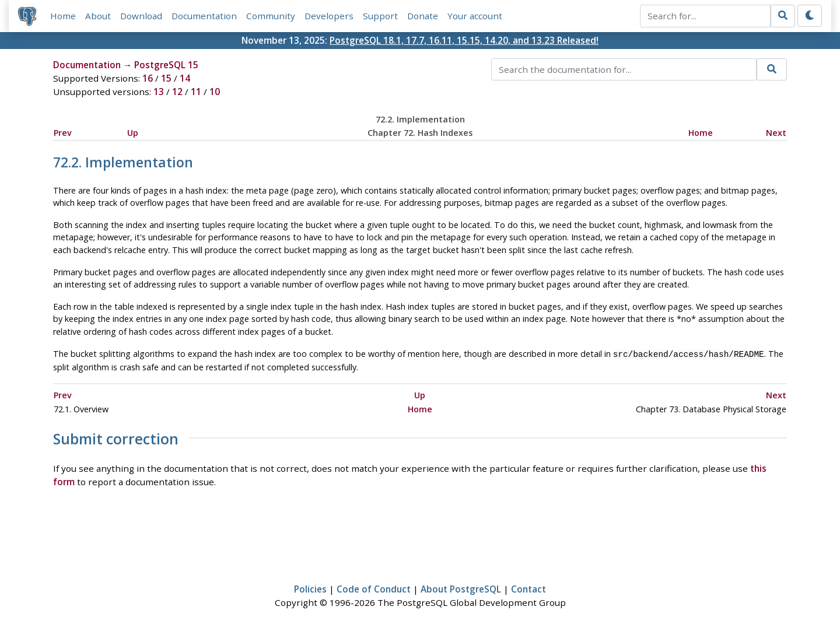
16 (148, 78)
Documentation (204, 16)
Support (380, 16)
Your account (475, 16)
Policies (310, 588)
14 (185, 78)
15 (166, 78)
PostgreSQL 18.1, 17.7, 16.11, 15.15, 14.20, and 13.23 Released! (464, 40)
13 (159, 92)
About (98, 16)
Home (63, 16)
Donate (423, 16)
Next (776, 133)
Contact (528, 588)
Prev (63, 133)
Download (141, 16)
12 (177, 92)
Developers (329, 16)
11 (196, 92)
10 (215, 92)
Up (133, 133)
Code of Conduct (374, 588)
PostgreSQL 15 (166, 65)
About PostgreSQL (461, 588)
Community (271, 16)
